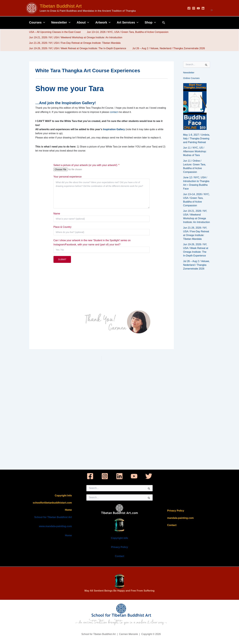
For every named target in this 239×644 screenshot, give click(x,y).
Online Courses (192, 78)
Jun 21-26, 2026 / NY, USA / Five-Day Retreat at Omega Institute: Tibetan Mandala (74, 43)
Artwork (103, 22)
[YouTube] (198, 8)
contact (114, 112)
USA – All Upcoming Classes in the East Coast (54, 32)
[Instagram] (194, 8)
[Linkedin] (203, 8)
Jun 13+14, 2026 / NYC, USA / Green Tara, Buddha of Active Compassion (126, 32)
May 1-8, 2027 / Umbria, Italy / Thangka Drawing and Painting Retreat (197, 139)
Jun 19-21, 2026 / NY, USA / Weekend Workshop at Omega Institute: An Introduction (75, 37)
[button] (43, 22)
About (83, 22)
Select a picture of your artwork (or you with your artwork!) (85, 165)
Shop (150, 22)
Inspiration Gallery (114, 129)
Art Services (128, 22)
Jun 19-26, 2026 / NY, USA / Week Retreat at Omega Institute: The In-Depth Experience (77, 48)
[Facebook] (189, 8)
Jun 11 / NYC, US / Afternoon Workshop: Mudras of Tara (195, 152)
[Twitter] (149, 476)
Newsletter (61, 22)
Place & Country (63, 227)
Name (57, 214)
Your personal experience (68, 177)
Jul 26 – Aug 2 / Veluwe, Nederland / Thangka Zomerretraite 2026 (167, 48)
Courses (37, 22)
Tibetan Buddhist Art (61, 6)
